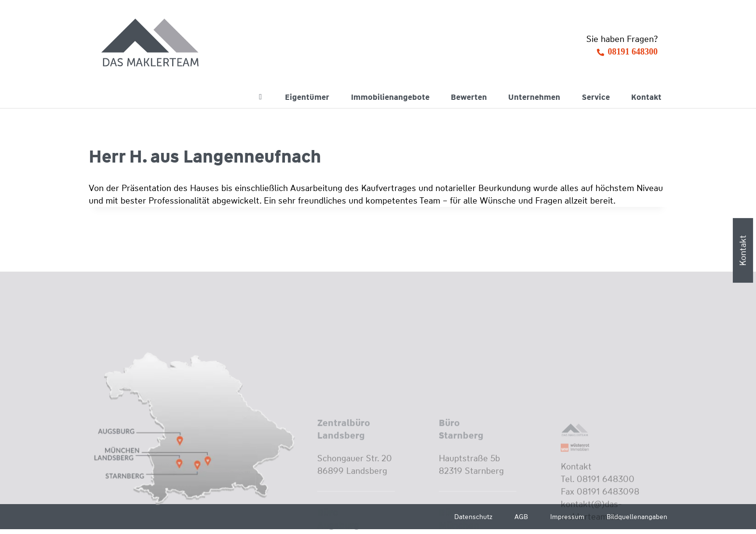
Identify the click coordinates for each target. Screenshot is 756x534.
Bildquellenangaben (637, 517)
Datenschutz (473, 517)
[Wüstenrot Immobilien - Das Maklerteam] (151, 43)
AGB (521, 517)
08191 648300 (633, 52)
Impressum (567, 517)
